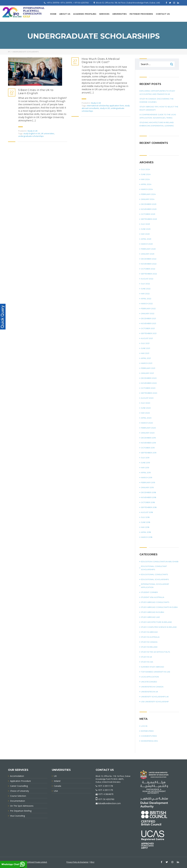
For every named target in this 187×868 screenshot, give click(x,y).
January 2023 (148, 254)
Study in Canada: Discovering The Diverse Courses (157, 100)
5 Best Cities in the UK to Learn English (36, 92)
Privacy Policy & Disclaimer (78, 862)
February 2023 (148, 249)
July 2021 (145, 343)
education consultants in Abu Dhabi (160, 562)
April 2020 (146, 418)
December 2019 (148, 438)
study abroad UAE (150, 617)
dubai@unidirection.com (109, 803)
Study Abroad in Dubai (153, 612)
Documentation (18, 801)
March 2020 (147, 423)
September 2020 (149, 393)
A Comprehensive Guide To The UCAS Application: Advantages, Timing (158, 116)
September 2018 (149, 507)
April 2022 (146, 299)
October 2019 (148, 448)
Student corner (149, 592)
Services (104, 14)
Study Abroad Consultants (155, 602)
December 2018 (149, 492)
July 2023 (145, 224)
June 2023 (146, 229)
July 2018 (145, 517)
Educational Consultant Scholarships (154, 568)
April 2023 (146, 239)
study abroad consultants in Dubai (159, 607)
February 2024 (148, 194)
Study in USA (147, 662)
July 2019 (145, 458)
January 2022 (148, 313)
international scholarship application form (105, 106)
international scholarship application (155, 586)
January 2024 (148, 199)
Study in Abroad (149, 632)
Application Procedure (20, 781)
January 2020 (148, 433)
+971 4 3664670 (106, 794)
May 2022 (145, 294)
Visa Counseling (17, 816)
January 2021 (147, 373)
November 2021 (149, 323)
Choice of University (20, 791)
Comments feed (149, 736)
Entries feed (147, 731)
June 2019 (146, 463)
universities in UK (149, 692)
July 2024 (146, 169)
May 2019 (145, 468)
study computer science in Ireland (159, 627)
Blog (92, 862)
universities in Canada (152, 687)
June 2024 (146, 174)
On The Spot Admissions (22, 806)
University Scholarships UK (155, 697)
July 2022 (145, 284)
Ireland (57, 781)
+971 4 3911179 (105, 790)
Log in (144, 726)
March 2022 (147, 304)
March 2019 (147, 477)
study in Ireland (149, 647)
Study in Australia (150, 637)
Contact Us (163, 14)
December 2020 (149, 378)
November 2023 (149, 209)
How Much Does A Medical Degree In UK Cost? (101, 61)
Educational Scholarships (155, 579)
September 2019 (149, 453)
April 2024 (146, 184)
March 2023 (147, 244)
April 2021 (146, 358)
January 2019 (147, 487)
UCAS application (150, 677)
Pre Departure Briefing (21, 811)
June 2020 (146, 408)
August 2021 (147, 338)
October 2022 (148, 269)
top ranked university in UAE (156, 672)
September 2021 (149, 333)
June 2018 (146, 522)
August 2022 (147, 279)
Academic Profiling (85, 14)
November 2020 (149, 383)
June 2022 (146, 289)
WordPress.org (149, 741)
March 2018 (147, 537)
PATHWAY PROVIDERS (141, 14)
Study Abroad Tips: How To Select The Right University (159, 108)
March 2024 (147, 189)
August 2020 (147, 398)
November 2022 (149, 264)
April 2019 (146, 473)
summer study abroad (153, 667)
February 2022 (148, 309)
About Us (65, 14)
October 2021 (148, 328)
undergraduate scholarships (31, 136)
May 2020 (145, 413)
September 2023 (149, 219)
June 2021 (146, 348)
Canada (57, 786)
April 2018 (146, 532)
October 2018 (148, 502)
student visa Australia (153, 597)
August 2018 (147, 512)
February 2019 (148, 482)
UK (55, 776)
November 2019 (149, 443)
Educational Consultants (154, 574)
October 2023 (148, 214)
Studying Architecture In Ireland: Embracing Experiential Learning (157, 124)
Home (53, 14)
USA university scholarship (155, 702)
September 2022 (149, 274)
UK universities (48, 133)
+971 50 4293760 (106, 799)
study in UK (105, 108)
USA (56, 791)
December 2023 (149, 204)
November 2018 (149, 497)
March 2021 (147, 363)
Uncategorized (149, 682)
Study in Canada (149, 642)
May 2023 (145, 234)
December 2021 (148, 318)
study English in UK (32, 133)
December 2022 (149, 259)
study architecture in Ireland (156, 622)
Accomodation (17, 776)
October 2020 (148, 388)
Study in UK (33, 131)
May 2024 (145, 179)
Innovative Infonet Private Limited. (33, 862)
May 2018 (145, 527)
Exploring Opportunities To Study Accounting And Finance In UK (157, 92)
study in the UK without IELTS (155, 652)
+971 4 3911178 (105, 786)
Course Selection (18, 796)
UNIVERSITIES (120, 14)
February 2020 (148, 428)
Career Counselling (19, 786)
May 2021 (145, 353)
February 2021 (148, 368)
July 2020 (146, 403)
